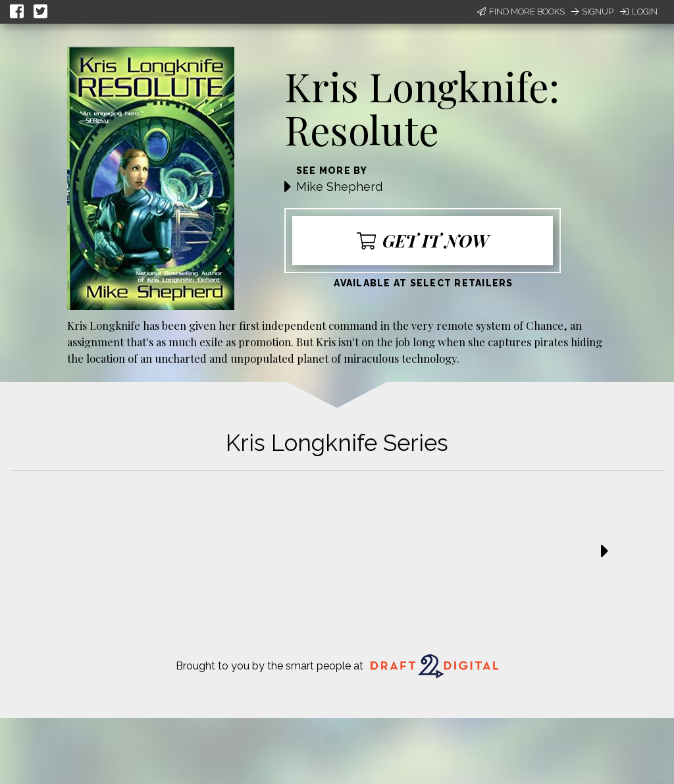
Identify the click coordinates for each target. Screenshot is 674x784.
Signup (592, 12)
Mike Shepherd (339, 187)
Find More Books (521, 12)
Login (639, 12)
